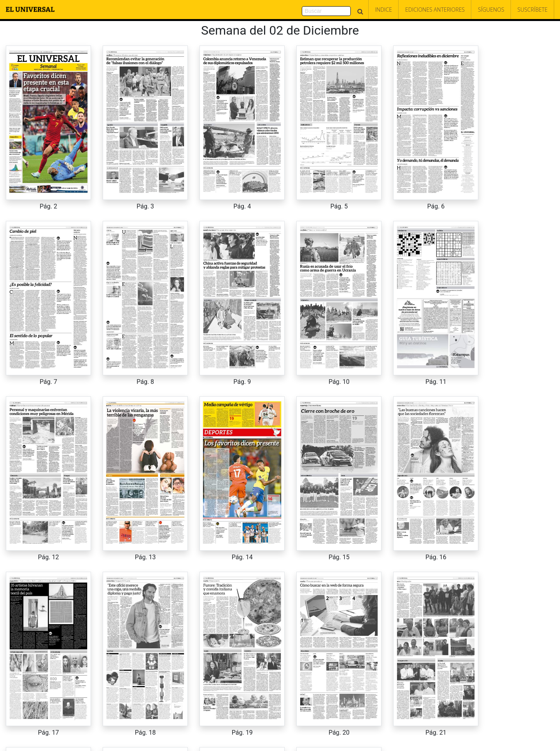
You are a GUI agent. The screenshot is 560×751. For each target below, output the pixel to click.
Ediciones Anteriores (435, 10)
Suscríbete (533, 10)
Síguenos (491, 10)
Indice (384, 10)
